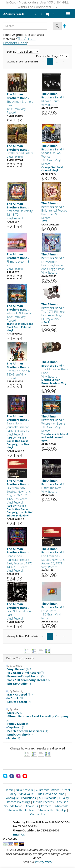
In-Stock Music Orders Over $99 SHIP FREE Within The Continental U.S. (38, 5)
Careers (46, 806)
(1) (19, 684)
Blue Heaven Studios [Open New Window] (50, 794)
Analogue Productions (21, 798)
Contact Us (37, 814)
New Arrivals (24, 790)
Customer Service (47, 790)
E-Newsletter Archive (21, 810)
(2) (29, 680)
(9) (15, 698)
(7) (25, 673)
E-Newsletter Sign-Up (52, 810)
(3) (16, 727)
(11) (20, 694)
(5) (26, 676)
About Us (32, 806)
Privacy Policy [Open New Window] (44, 862)
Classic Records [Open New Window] (43, 802)
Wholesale (61, 806)
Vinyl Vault (26, 794)
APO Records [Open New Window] (47, 798)
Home (9, 790)
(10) (19, 669)
